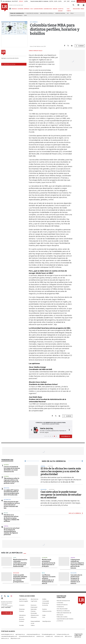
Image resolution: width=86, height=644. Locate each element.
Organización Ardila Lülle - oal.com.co (79, 635)
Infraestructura (35, 615)
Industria (6, 488)
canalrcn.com (40, 636)
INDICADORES (76, 9)
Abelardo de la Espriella (47, 13)
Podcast (21, 621)
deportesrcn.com (15, 638)
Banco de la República (17, 16)
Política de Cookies (62, 617)
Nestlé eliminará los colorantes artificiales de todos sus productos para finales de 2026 (20, 563)
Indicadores (22, 615)
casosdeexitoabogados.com (9, 636)
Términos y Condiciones (63, 611)
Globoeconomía (47, 611)
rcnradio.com (49, 636)
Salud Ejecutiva (46, 621)
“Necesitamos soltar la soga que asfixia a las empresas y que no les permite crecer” (12, 481)
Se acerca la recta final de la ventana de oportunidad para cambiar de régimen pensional (12, 531)
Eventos (45, 609)
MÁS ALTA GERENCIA (75, 513)
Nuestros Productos (62, 605)
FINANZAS (14, 9)
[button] (31, 430)
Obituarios (34, 617)
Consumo (22, 605)
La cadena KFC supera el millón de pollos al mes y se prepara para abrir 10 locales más (11, 492)
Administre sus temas (9, 64)
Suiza (15, 558)
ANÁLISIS (55, 9)
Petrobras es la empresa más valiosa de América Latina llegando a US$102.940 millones (11, 518)
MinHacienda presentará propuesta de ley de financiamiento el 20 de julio (49, 563)
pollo (72, 13)
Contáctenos (60, 607)
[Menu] (10, 9)
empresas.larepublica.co (33, 634)
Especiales (34, 609)
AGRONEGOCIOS (48, 9)
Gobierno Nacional (60, 13)
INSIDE (82, 9)
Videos (33, 625)
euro (25, 16)
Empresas (22, 609)
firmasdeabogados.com (48, 634)
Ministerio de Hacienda (32, 13)
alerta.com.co (5, 638)
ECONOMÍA (20, 9)
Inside (44, 615)
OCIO (32, 9)
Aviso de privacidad (62, 609)
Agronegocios (23, 599)
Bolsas (6, 513)
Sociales (21, 625)
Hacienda (6, 465)
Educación (16, 573)
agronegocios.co (20, 634)
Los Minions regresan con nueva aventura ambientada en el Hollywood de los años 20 (49, 579)
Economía (45, 558)
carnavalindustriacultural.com (27, 636)
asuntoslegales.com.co (8, 634)
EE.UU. (43, 573)
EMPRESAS (27, 9)
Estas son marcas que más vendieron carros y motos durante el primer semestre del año (12, 505)
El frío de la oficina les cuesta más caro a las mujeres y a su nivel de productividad (61, 471)
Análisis (44, 599)
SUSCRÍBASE (81, 1)
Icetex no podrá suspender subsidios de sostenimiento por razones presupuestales (20, 578)
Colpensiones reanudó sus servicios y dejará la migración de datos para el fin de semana (77, 564)
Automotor (7, 500)
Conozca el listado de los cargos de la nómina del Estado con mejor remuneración (12, 469)
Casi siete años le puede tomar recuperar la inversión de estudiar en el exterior (61, 495)
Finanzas (21, 611)
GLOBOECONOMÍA (38, 9)
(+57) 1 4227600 (6, 607)
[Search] (73, 5)
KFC (68, 13)
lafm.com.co (68, 636)
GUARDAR (80, 46)
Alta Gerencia (34, 599)
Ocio (44, 617)
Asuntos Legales (24, 601)
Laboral (6, 526)
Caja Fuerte (34, 601)
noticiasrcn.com (59, 636)
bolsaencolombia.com (63, 634)
